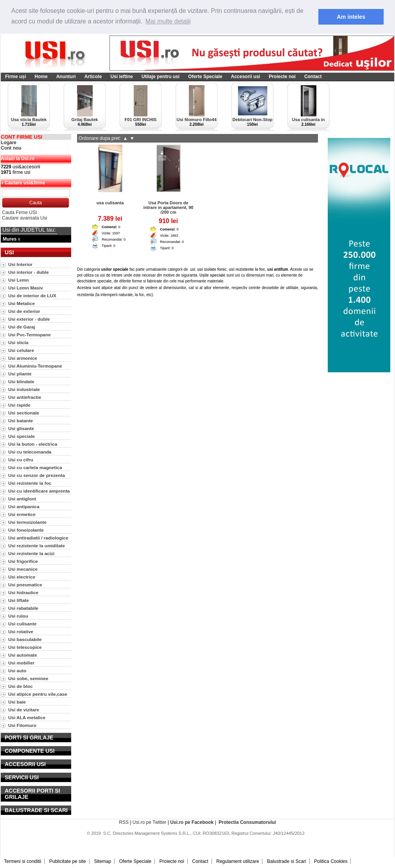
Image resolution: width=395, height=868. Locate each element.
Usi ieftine (121, 77)
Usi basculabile (25, 639)
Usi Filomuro (22, 725)
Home (41, 77)
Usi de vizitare (24, 710)
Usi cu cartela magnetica (35, 467)
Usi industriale (24, 389)
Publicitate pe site (68, 861)
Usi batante (21, 421)
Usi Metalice (22, 303)
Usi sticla (18, 342)
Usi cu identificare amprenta (39, 491)
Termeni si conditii (22, 861)
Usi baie (17, 702)
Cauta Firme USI (19, 213)
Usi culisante (22, 624)
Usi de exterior (24, 311)
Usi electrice (22, 577)
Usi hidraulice (23, 592)
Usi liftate (19, 600)
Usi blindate (21, 381)
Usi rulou (18, 616)
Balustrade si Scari (287, 861)
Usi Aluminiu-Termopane (35, 366)
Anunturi (66, 77)
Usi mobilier (21, 663)
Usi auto (17, 671)
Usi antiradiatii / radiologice (38, 538)
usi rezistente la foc (247, 269)
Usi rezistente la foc (30, 483)
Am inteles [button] (351, 17)
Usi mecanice (23, 569)
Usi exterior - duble (29, 319)
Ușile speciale (212, 275)
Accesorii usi (245, 77)
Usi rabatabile (23, 608)
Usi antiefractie (25, 397)
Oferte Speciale (205, 77)
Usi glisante (21, 428)
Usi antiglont (22, 499)
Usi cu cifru (21, 460)
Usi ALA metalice (27, 717)
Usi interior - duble (29, 272)
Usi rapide (19, 405)
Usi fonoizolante (26, 530)
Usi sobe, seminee (28, 678)
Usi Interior (20, 264)
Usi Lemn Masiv (26, 288)
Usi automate (23, 655)
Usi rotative (21, 631)
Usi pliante (20, 374)
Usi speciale (22, 436)
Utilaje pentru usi (161, 77)
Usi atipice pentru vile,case (38, 694)
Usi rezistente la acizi (31, 553)
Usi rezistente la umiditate (37, 546)
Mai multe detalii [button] (168, 21)
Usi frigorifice (23, 561)
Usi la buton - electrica (33, 444)
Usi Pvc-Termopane (30, 335)
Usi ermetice (22, 514)
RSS (124, 822)
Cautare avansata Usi (24, 218)
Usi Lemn (19, 280)
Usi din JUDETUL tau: (29, 230)
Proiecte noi (282, 77)
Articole (93, 77)
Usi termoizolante (27, 522)
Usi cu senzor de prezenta (37, 475)
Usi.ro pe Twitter (149, 822)
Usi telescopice (25, 647)
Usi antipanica (24, 506)
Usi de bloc (21, 686)
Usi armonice (23, 358)
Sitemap (102, 861)
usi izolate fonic (212, 269)
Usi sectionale (24, 413)
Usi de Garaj (22, 327)
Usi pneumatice (25, 585)
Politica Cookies (331, 861)
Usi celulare (21, 350)
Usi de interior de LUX (32, 296)
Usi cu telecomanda (30, 452)
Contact (313, 77)
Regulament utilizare (238, 861)
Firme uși (15, 77)
